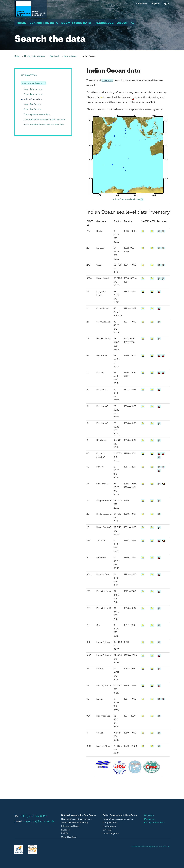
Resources (104, 23)
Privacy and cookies (154, 823)
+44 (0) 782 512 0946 (33, 816)
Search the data (44, 23)
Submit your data (76, 23)
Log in (166, 4)
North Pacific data (32, 105)
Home (21, 23)
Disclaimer (149, 819)
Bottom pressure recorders (37, 115)
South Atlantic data (33, 94)
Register (155, 4)
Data (17, 56)
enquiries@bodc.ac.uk (38, 821)
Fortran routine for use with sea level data (44, 125)
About (122, 23)
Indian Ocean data (33, 100)
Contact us (141, 4)
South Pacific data (32, 110)
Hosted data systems (34, 56)
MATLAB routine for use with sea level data (45, 120)
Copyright (149, 815)
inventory (107, 81)
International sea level (34, 83)
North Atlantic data (33, 89)
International (70, 56)
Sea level (54, 56)
